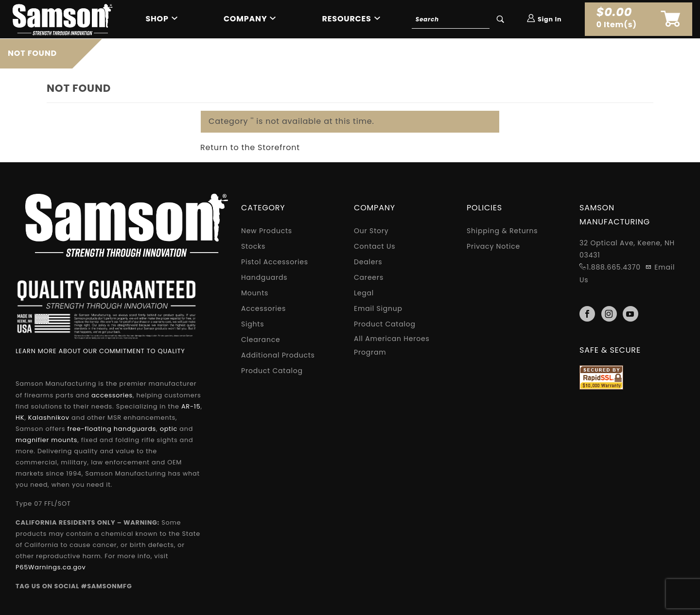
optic (169, 429)
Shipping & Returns (502, 231)
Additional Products (278, 355)
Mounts (255, 293)
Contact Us (375, 246)
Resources (347, 19)
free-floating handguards (112, 429)
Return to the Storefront (250, 147)
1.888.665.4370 (614, 267)
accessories (112, 395)
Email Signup (378, 308)
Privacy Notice (493, 246)
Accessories (263, 308)
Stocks (253, 246)
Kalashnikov (49, 418)
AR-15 (191, 406)
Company (245, 19)
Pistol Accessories (275, 262)
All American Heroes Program (392, 345)
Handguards (264, 277)
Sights (253, 324)
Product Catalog (272, 371)
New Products (267, 231)
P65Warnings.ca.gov (51, 567)
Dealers (368, 262)
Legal (364, 293)
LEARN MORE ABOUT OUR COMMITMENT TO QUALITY (100, 351)
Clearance (261, 340)
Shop (157, 19)
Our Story (371, 231)
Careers (369, 277)
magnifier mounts (46, 440)
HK (20, 418)
